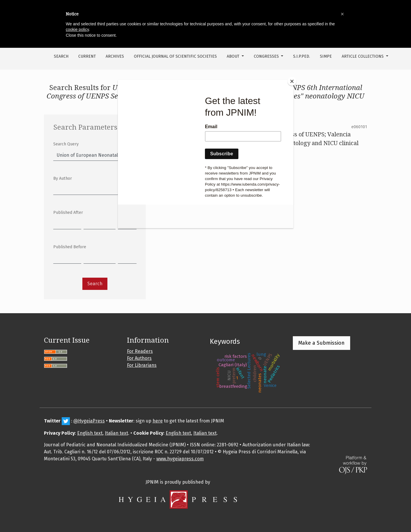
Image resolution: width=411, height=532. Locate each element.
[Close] (292, 81)
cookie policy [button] (77, 29)
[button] (342, 14)
